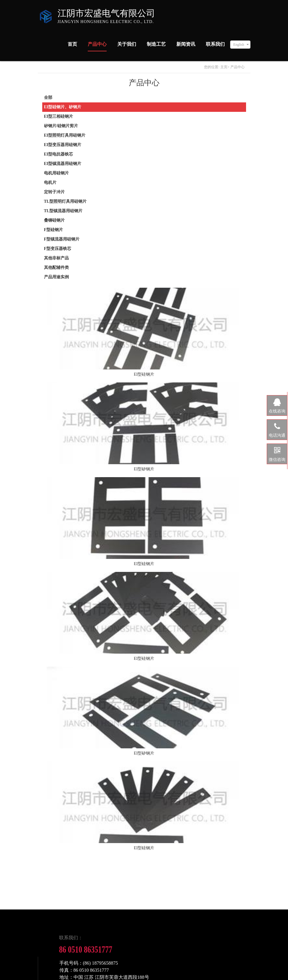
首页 (72, 44)
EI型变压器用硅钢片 (63, 145)
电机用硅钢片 (56, 173)
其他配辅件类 (56, 268)
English (239, 45)
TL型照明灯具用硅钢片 (65, 201)
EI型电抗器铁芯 (59, 154)
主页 (224, 67)
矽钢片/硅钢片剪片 (61, 126)
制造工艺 (156, 44)
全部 (48, 98)
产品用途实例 (56, 277)
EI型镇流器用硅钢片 (63, 164)
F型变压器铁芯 (58, 249)
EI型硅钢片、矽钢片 (63, 107)
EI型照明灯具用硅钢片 (65, 135)
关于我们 (127, 44)
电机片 (50, 183)
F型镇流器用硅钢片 (62, 239)
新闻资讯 (186, 44)
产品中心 (97, 44)
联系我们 (215, 44)
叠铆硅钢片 (54, 220)
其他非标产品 (56, 258)
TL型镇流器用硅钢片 (63, 211)
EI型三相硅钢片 (59, 116)
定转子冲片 (54, 192)
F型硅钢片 (54, 230)
